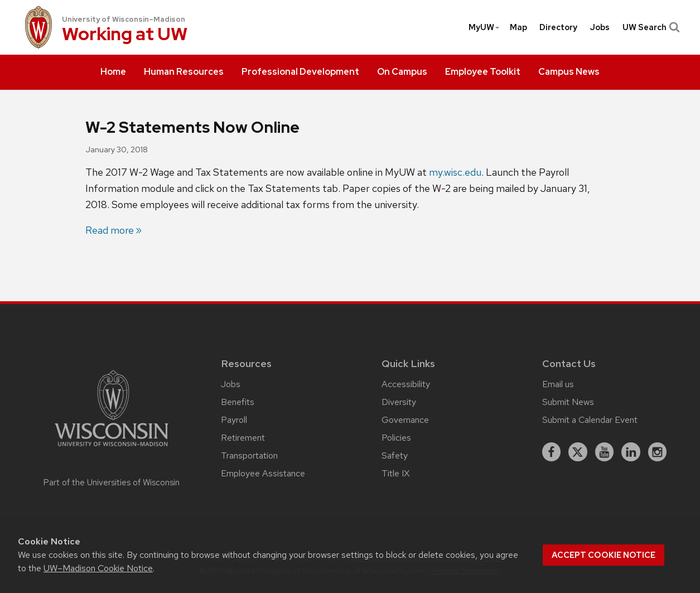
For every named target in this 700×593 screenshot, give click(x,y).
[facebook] (552, 452)
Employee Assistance (263, 473)
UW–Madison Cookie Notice (98, 568)
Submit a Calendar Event (590, 420)
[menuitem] (113, 73)
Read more (110, 230)
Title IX (395, 473)
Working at (125, 35)
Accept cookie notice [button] (604, 555)
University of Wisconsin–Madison (124, 19)
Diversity (399, 402)
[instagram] (658, 452)
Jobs (600, 27)
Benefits (238, 402)
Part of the (112, 483)
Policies (396, 438)
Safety (395, 455)
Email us (558, 384)
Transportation (249, 455)
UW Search (650, 27)
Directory (558, 27)
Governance (405, 420)
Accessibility (406, 384)
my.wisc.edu (455, 172)
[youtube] (605, 452)
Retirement (243, 438)
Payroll (234, 420)
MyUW (484, 27)
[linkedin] (631, 452)
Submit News (568, 402)
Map (518, 27)
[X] (578, 452)
